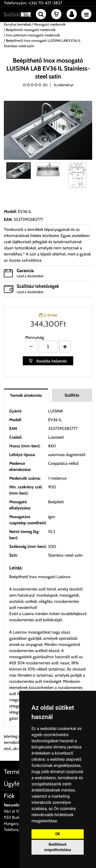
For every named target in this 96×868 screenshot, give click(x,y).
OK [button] (58, 834)
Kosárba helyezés (51, 361)
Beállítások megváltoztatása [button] (58, 847)
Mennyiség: (35, 337)
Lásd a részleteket (30, 276)
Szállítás (72, 395)
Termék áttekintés (26, 395)
